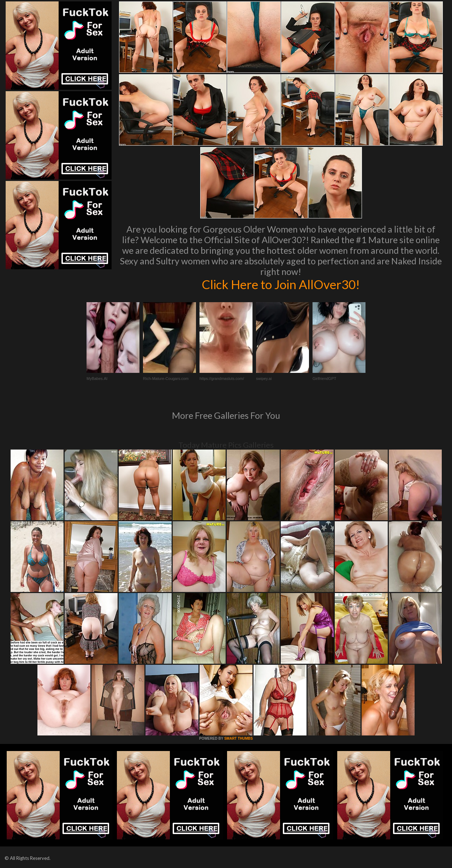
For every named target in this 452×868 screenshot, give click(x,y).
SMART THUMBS (239, 738)
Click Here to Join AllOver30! (281, 284)
